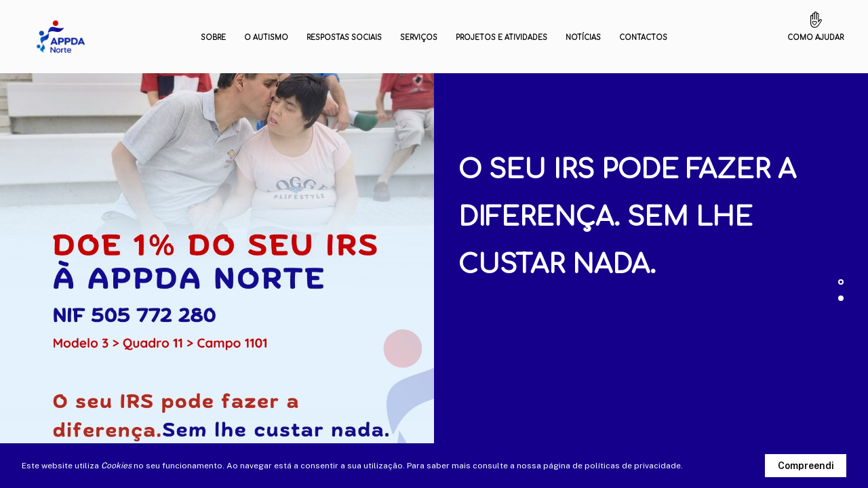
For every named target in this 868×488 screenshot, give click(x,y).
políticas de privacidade (633, 466)
